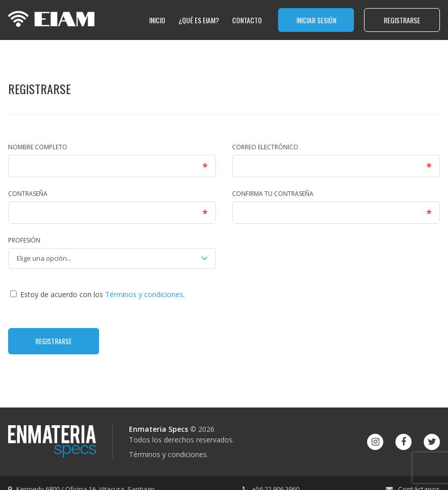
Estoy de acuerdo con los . (97, 294)
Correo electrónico (265, 147)
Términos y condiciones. (169, 454)
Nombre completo (38, 147)
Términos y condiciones (144, 294)
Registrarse (402, 20)
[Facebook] (404, 442)
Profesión (24, 240)
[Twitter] (432, 442)
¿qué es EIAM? (199, 20)
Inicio (157, 20)
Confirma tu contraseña (273, 194)
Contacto (247, 20)
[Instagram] (375, 442)
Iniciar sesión (316, 20)
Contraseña (28, 194)
